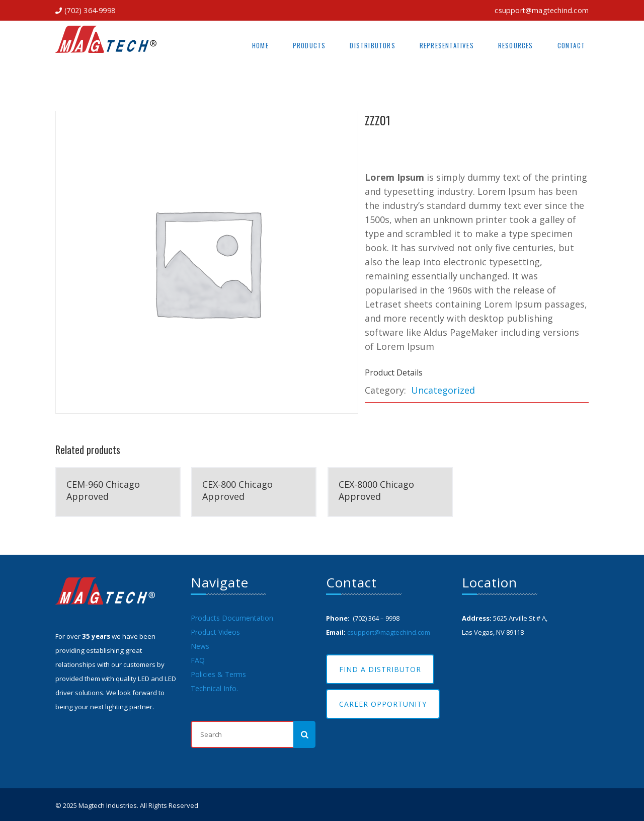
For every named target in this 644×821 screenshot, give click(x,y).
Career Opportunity (383, 704)
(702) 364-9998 (90, 10)
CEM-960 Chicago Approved (103, 490)
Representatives (447, 45)
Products (309, 45)
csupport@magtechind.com (542, 10)
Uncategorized (443, 390)
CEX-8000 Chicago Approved (376, 490)
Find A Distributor (380, 669)
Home (260, 45)
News (200, 646)
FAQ (198, 660)
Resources (516, 45)
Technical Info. (214, 688)
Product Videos (215, 632)
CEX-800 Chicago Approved (237, 490)
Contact (571, 45)
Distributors (372, 45)
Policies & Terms (218, 674)
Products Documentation (232, 618)
